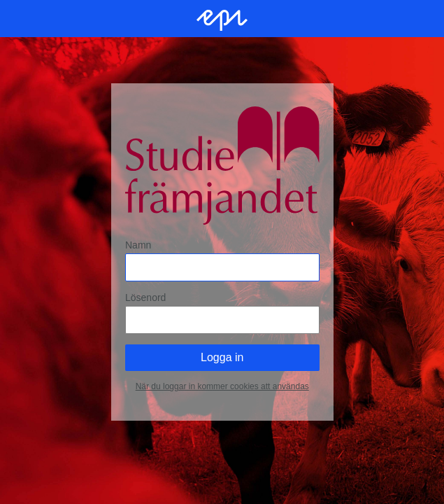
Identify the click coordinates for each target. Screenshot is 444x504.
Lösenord (145, 297)
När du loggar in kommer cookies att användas (222, 386)
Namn (138, 245)
